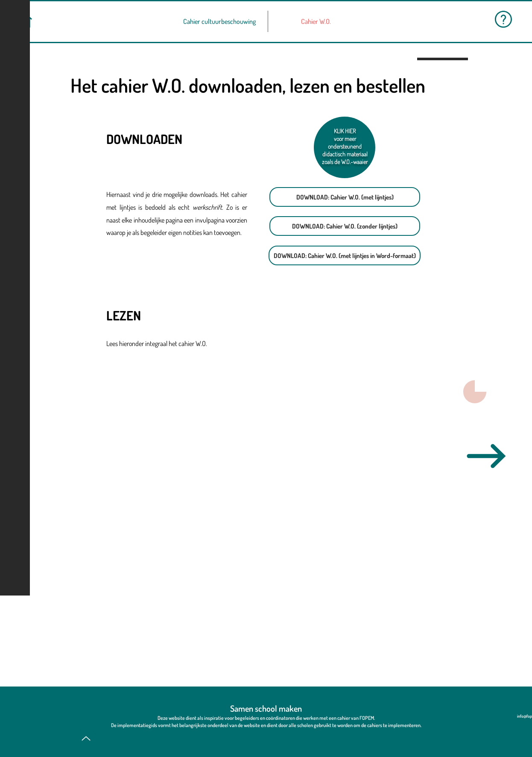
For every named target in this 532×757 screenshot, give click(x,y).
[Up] (86, 738)
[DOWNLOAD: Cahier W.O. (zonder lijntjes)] (345, 226)
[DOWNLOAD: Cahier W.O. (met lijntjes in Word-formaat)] (345, 255)
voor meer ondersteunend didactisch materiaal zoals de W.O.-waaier (345, 150)
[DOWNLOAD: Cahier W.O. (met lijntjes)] (345, 197)
